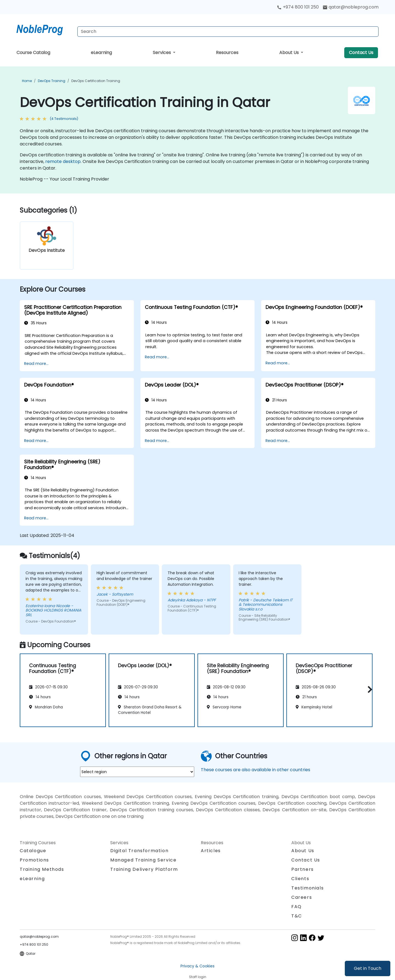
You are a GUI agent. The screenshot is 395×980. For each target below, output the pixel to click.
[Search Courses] (228, 32)
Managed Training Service (143, 860)
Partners (303, 869)
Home (27, 81)
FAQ (297, 907)
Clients (300, 879)
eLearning (101, 53)
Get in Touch (368, 968)
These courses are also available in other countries (256, 770)
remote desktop (63, 161)
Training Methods (42, 869)
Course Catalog (33, 53)
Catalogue (33, 851)
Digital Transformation (139, 851)
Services (162, 53)
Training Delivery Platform (144, 869)
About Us (290, 53)
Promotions (34, 860)
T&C (297, 916)
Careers (302, 897)
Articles (211, 851)
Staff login (198, 977)
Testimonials (307, 888)
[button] (369, 689)
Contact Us (361, 53)
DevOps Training (52, 81)
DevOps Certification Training (96, 81)
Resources (227, 53)
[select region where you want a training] (137, 772)
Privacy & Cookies (198, 966)
